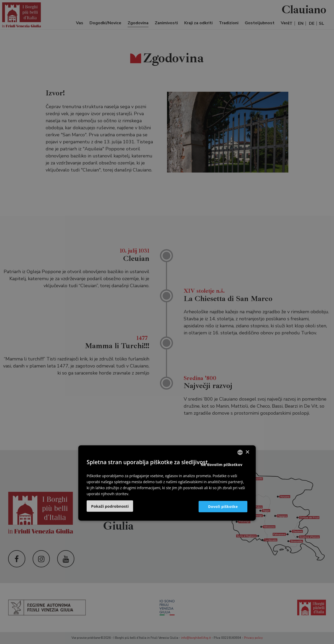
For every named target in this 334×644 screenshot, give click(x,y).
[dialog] (167, 322)
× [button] (247, 452)
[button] (110, 506)
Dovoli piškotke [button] (223, 506)
